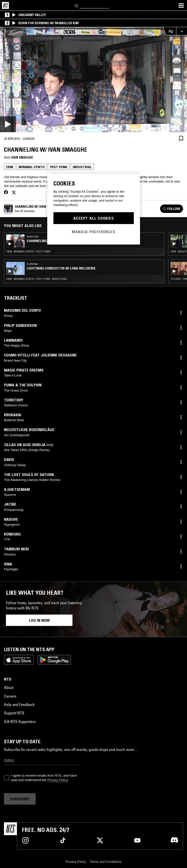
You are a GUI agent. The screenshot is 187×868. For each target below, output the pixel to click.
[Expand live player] (182, 31)
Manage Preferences (93, 232)
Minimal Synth (32, 167)
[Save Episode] (181, 138)
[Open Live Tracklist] (169, 31)
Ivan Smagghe (22, 157)
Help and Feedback (19, 704)
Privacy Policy (58, 780)
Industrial (82, 167)
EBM (10, 167)
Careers (10, 696)
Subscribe (20, 799)
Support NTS (14, 713)
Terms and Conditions (106, 862)
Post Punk (59, 167)
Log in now (39, 620)
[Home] (5, 5)
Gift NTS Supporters (20, 722)
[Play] (93, 80)
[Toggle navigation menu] (181, 5)
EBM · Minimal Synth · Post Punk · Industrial (37, 279)
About (9, 687)
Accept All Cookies (93, 218)
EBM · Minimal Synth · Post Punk (28, 251)
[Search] (77, 5)
